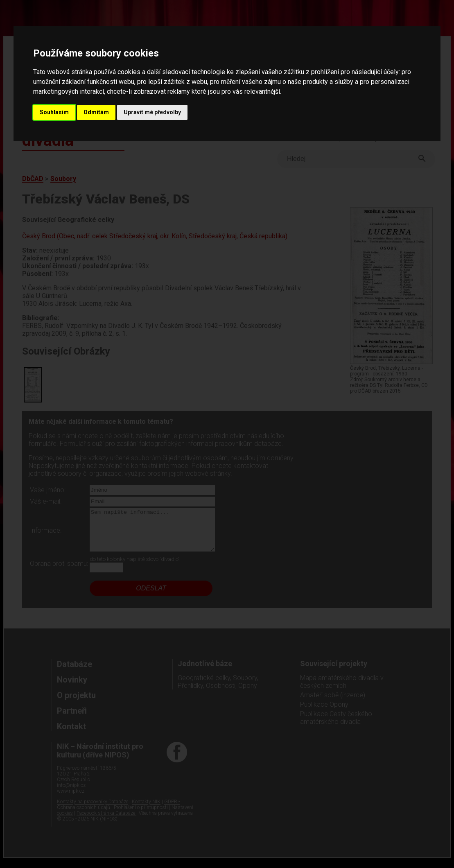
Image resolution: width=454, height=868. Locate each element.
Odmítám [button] (96, 112)
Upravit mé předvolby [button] (152, 112)
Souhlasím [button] (54, 112)
